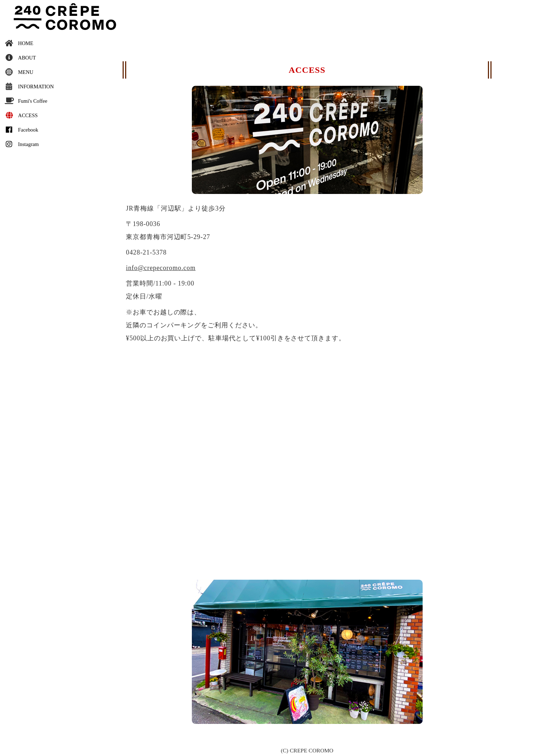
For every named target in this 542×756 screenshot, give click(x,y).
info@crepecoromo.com (161, 268)
